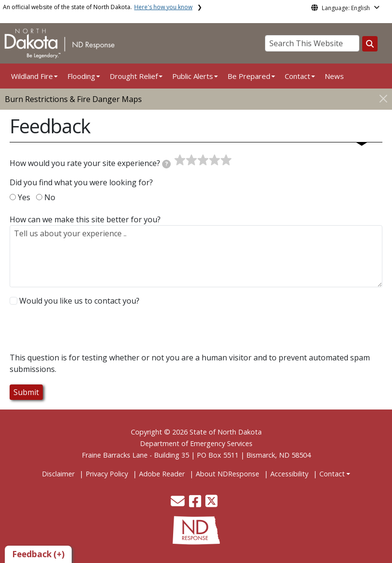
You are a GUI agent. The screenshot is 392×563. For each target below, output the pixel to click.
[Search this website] (370, 44)
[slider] (203, 160)
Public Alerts (193, 76)
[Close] (383, 98)
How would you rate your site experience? (90, 163)
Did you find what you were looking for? (81, 182)
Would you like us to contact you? (79, 301)
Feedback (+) (38, 554)
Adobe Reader (162, 474)
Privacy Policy (107, 474)
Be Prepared (249, 76)
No (50, 197)
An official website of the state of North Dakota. (98, 7)
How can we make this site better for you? (85, 219)
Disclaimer (58, 474)
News (334, 76)
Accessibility (289, 474)
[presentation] (83, 333)
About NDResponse (228, 474)
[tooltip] (166, 164)
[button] (179, 504)
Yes (24, 197)
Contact (332, 474)
